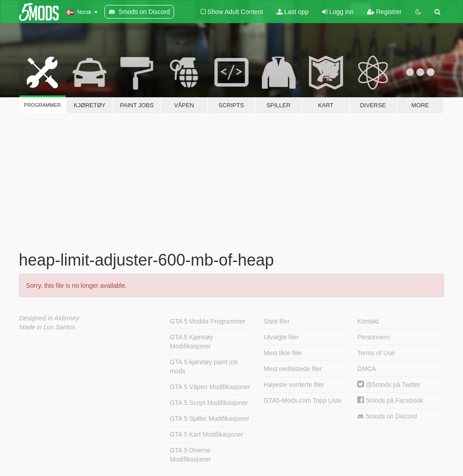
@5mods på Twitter (389, 385)
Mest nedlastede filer (293, 369)
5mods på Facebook (390, 400)
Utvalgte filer (281, 337)
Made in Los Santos (47, 327)
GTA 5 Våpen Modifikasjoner (210, 387)
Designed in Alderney (50, 318)
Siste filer (277, 321)
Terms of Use (376, 353)
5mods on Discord (387, 416)
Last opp (293, 12)
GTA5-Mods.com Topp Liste (302, 400)
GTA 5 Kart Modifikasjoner (207, 434)
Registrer (385, 12)
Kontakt (368, 321)
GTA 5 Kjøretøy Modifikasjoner (191, 342)
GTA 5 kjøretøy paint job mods (204, 367)
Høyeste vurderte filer (294, 385)
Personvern (373, 337)
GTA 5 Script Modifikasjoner (209, 403)
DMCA (366, 369)
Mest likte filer (283, 353)
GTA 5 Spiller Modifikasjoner (210, 419)
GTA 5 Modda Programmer (208, 321)
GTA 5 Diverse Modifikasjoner (190, 455)
